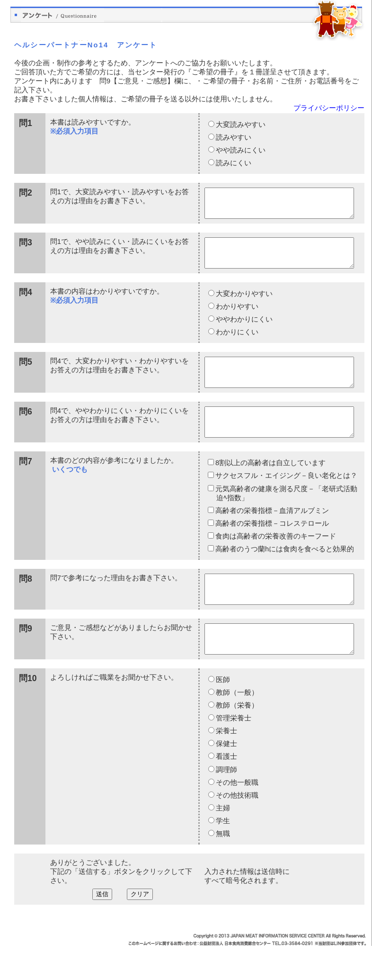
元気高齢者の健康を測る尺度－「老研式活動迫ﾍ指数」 (286, 516)
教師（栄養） (237, 739)
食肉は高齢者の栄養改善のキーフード (275, 559)
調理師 (226, 804)
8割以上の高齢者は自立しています (270, 486)
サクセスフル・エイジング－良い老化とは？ (286, 498)
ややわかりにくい (244, 331)
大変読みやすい (240, 125)
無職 (222, 868)
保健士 (226, 778)
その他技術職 (237, 829)
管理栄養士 (233, 752)
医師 (222, 714)
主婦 (222, 842)
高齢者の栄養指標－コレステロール (272, 546)
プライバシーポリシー (329, 108)
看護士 (226, 791)
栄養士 (226, 765)
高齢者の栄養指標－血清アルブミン (272, 533)
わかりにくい (237, 343)
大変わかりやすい (244, 305)
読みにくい (233, 163)
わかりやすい (237, 318)
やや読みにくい (240, 150)
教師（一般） (237, 727)
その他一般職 (237, 817)
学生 (222, 855)
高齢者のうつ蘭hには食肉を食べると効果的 (284, 572)
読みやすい (233, 137)
